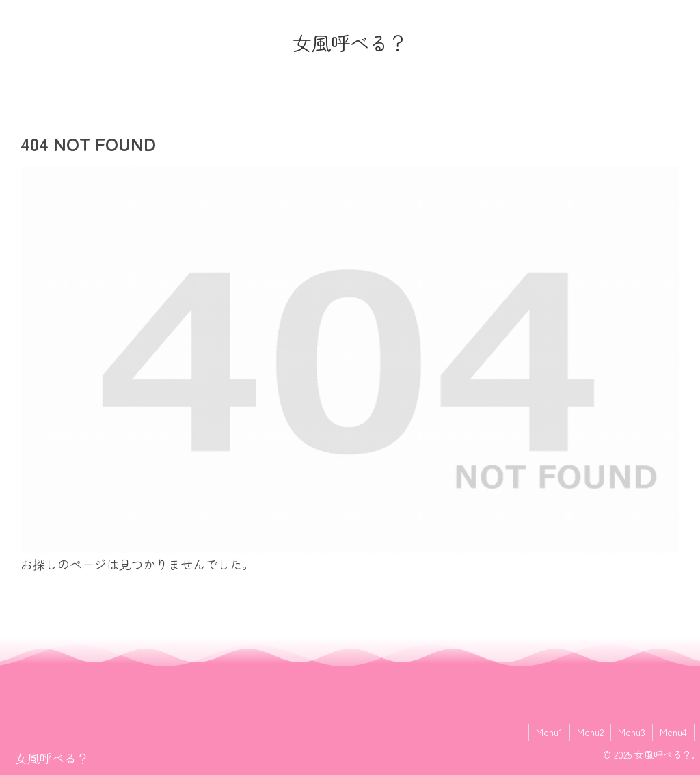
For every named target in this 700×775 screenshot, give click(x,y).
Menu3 (632, 732)
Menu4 (673, 732)
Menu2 (590, 732)
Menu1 (549, 732)
